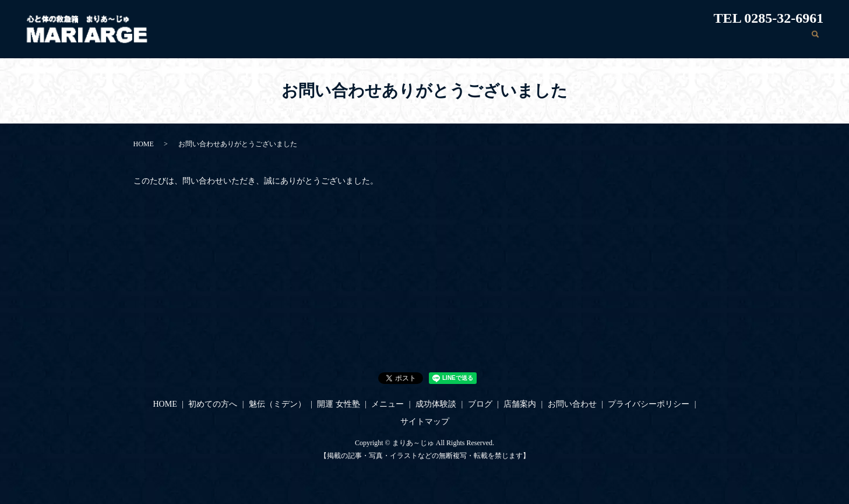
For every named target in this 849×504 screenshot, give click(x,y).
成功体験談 (634, 40)
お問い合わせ (775, 40)
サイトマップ (425, 422)
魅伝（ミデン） (470, 40)
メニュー (584, 40)
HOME (355, 40)
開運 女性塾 (534, 40)
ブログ (679, 40)
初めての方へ (404, 40)
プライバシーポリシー (649, 404)
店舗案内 (721, 40)
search (815, 40)
